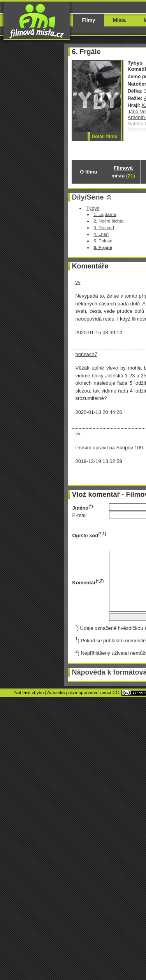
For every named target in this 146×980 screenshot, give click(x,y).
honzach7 (86, 354)
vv (78, 282)
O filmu (89, 172)
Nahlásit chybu (29, 692)
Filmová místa (123, 172)
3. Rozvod (104, 227)
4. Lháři (101, 234)
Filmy (89, 20)
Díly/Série (88, 197)
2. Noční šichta (108, 221)
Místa (119, 20)
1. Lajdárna (105, 214)
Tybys (93, 208)
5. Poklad (103, 241)
